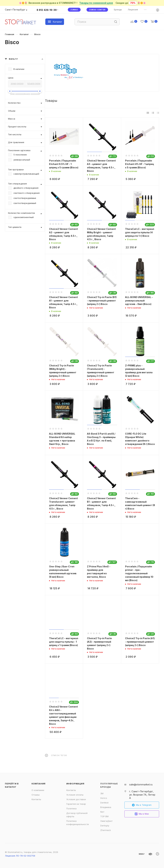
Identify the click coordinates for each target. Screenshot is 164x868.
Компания (38, 784)
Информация (75, 784)
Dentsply (105, 826)
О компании (38, 790)
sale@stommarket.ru (141, 784)
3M (102, 793)
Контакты (36, 799)
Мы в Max (142, 814)
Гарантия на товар (76, 804)
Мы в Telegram (142, 805)
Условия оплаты (75, 795)
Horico (104, 798)
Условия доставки (76, 799)
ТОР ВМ (104, 816)
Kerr (102, 812)
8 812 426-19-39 (47, 10)
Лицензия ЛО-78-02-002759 (20, 856)
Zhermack (106, 830)
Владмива (106, 807)
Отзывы (36, 795)
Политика (71, 808)
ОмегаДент (106, 821)
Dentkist (104, 803)
